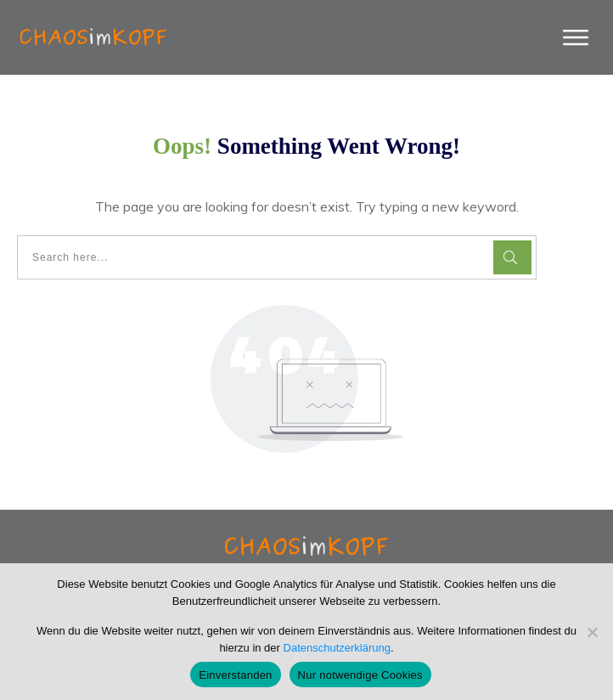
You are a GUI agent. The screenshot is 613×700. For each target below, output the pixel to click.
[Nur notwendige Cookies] (592, 632)
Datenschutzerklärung (337, 648)
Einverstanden (235, 675)
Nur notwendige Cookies (360, 675)
